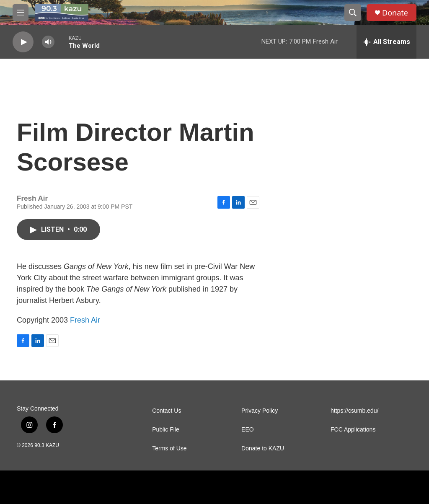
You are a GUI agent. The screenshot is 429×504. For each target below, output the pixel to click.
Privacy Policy (260, 411)
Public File (166, 430)
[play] (23, 42)
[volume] (48, 42)
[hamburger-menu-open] (21, 13)
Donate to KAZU (263, 448)
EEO (248, 430)
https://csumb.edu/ (354, 411)
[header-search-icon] (353, 13)
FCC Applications (353, 430)
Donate (395, 13)
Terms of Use (169, 448)
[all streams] (386, 42)
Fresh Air (85, 320)
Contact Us (167, 411)
